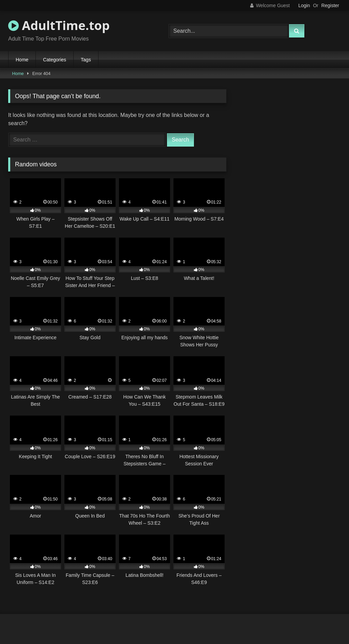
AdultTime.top (59, 25)
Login (304, 5)
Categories (55, 60)
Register (330, 5)
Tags (86, 60)
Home (22, 60)
